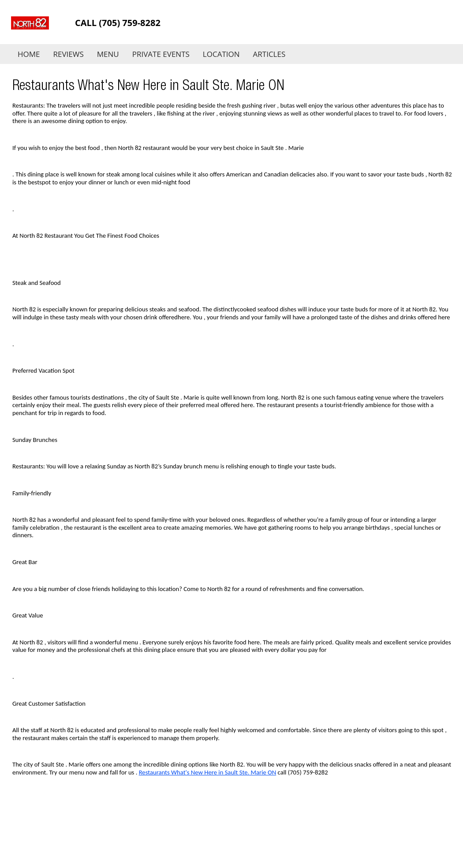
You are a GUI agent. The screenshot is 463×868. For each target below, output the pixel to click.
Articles (269, 54)
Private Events (161, 54)
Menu (108, 54)
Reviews (69, 54)
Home (29, 54)
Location (221, 54)
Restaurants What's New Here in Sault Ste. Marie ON (208, 772)
